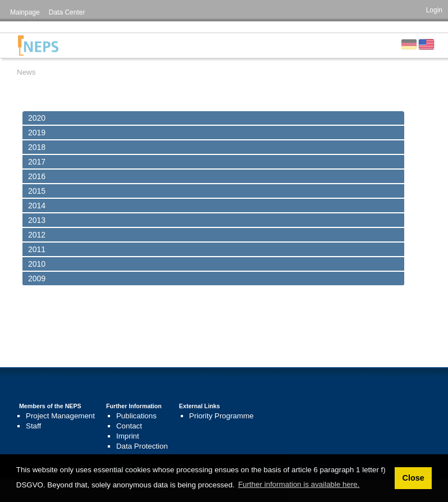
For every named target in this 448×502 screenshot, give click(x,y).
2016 (37, 176)
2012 (37, 235)
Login (434, 10)
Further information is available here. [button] (299, 484)
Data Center (67, 12)
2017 (37, 162)
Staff (33, 426)
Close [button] (413, 478)
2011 (37, 249)
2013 (37, 220)
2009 (37, 279)
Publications (136, 416)
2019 (37, 133)
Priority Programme (221, 416)
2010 (37, 264)
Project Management (60, 416)
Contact (129, 426)
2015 (37, 191)
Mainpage (25, 12)
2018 (37, 147)
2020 (37, 118)
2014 (37, 206)
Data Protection (142, 446)
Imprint (128, 436)
